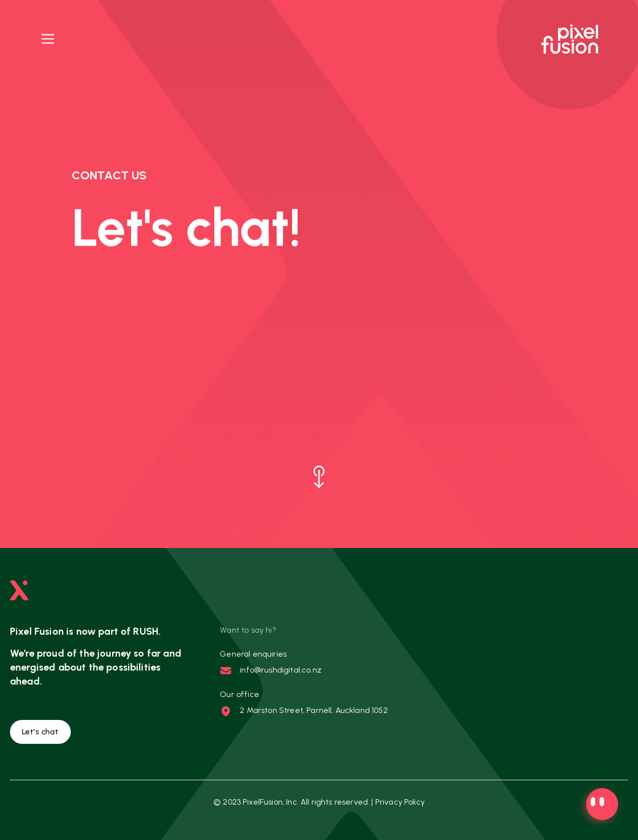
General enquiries (253, 654)
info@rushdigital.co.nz (281, 670)
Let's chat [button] (40, 732)
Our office (239, 694)
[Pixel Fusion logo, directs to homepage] (570, 39)
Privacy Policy (400, 802)
